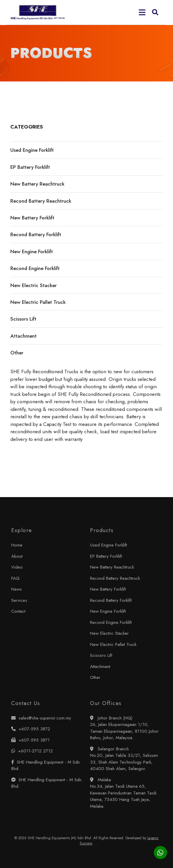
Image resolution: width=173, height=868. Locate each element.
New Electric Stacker (109, 633)
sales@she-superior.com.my (41, 718)
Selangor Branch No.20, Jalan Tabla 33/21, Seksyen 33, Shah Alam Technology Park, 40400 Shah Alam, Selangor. (124, 759)
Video (17, 567)
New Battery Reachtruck (112, 567)
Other (95, 677)
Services (19, 600)
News (17, 589)
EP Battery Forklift (106, 556)
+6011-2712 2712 (32, 751)
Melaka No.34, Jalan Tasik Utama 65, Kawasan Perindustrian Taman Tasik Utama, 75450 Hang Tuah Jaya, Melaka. (123, 793)
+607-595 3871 (30, 740)
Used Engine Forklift (108, 545)
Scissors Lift (101, 655)
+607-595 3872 (31, 729)
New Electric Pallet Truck (113, 644)
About (17, 556)
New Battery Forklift (108, 589)
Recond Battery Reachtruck (115, 578)
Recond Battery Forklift (111, 600)
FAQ (15, 578)
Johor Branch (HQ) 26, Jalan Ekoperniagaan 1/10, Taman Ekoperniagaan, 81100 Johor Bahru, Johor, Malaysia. (124, 728)
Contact (18, 611)
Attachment (100, 667)
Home (17, 545)
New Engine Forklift (108, 611)
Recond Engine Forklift (111, 622)
